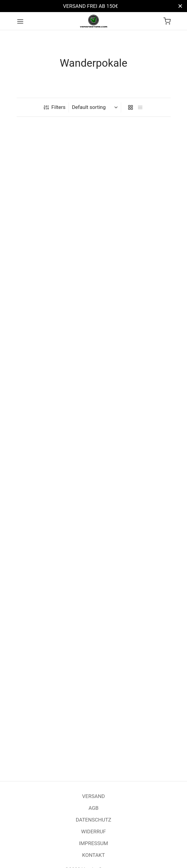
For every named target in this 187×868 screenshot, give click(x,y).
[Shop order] (96, 107)
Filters (55, 107)
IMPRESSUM (93, 843)
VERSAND (93, 796)
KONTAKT (93, 855)
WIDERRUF (94, 831)
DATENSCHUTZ (94, 820)
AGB (93, 808)
